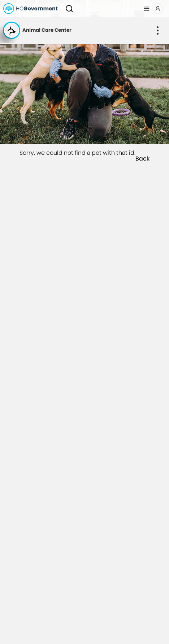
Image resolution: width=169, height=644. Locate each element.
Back (142, 159)
